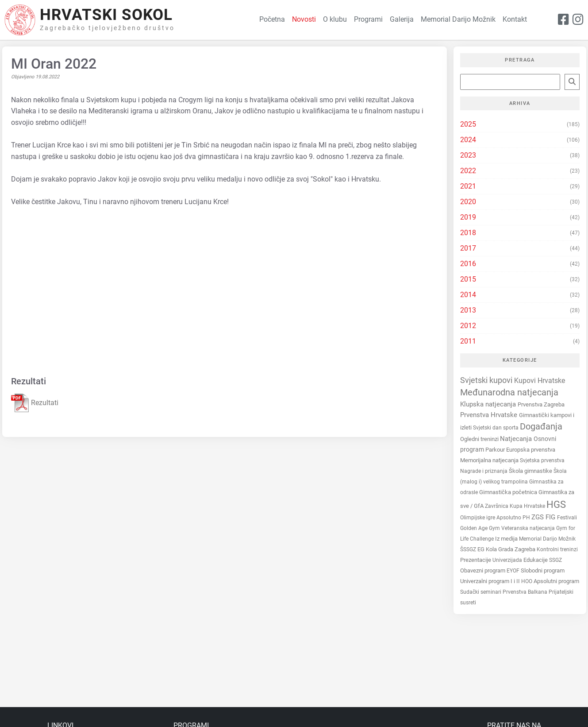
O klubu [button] (335, 19)
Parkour (496, 450)
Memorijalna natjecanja (490, 460)
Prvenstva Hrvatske (490, 415)
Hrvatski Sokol (106, 15)
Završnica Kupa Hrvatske (516, 506)
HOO (527, 581)
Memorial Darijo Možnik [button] (458, 19)
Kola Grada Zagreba (511, 549)
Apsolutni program (556, 581)
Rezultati (35, 403)
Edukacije (536, 560)
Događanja (541, 427)
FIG (551, 517)
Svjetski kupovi (487, 380)
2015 (468, 279)
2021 (468, 186)
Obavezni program (483, 570)
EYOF (514, 571)
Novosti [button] (304, 19)
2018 (468, 233)
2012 (468, 326)
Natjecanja (517, 439)
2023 (468, 155)
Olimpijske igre (478, 517)
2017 (468, 248)
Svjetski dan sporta (496, 428)
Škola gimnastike (531, 471)
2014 (468, 295)
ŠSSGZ (469, 549)
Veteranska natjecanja (529, 528)
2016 (468, 264)
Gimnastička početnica (509, 492)
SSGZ (555, 560)
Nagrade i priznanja (484, 471)
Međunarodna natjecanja (509, 393)
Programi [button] (368, 19)
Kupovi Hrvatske (540, 381)
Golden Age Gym (481, 528)
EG (482, 549)
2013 (468, 310)
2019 (468, 217)
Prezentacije (476, 560)
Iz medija (507, 539)
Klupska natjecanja (489, 404)
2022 (468, 171)
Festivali (567, 518)
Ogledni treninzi (480, 439)
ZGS (538, 517)
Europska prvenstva (531, 450)
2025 (468, 124)
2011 (468, 341)
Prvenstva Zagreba (541, 404)
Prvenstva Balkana (526, 592)
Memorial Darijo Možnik (547, 539)
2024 (468, 140)
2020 (468, 202)
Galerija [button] (402, 19)
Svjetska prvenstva (542, 460)
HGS (556, 505)
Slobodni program (543, 570)
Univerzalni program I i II (491, 581)
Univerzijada (508, 560)
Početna (272, 19)
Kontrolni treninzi (557, 549)
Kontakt (515, 19)
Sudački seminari (481, 592)
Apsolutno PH (514, 518)
